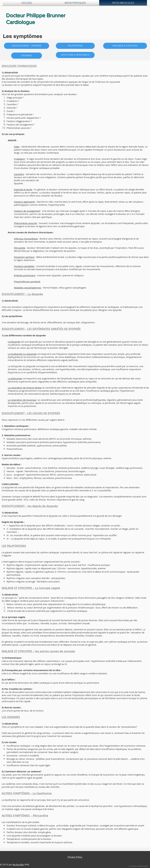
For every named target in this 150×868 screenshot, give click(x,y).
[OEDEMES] (27, 56)
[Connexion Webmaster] (138, 866)
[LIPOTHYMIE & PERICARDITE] (75, 55)
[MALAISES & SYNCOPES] (125, 46)
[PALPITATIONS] (75, 46)
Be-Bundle (18, 864)
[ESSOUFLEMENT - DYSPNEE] (27, 46)
